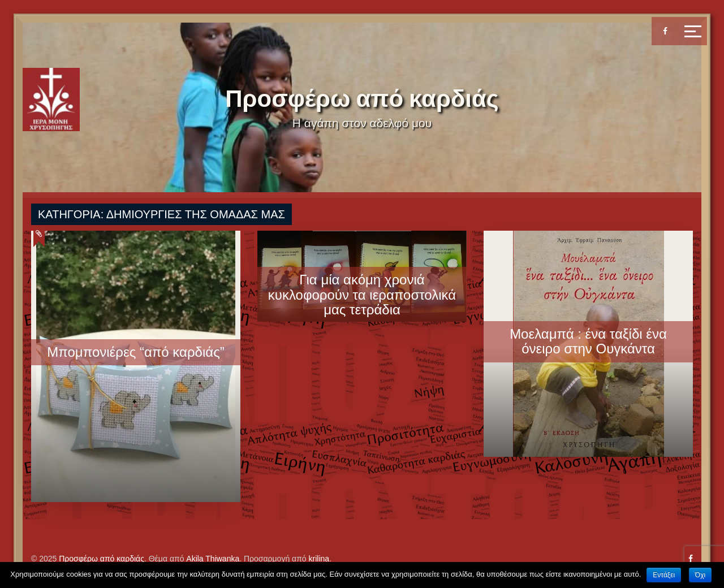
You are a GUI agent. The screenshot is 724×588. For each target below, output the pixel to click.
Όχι (700, 575)
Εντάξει (664, 575)
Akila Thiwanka (213, 559)
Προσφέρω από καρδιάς (362, 99)
